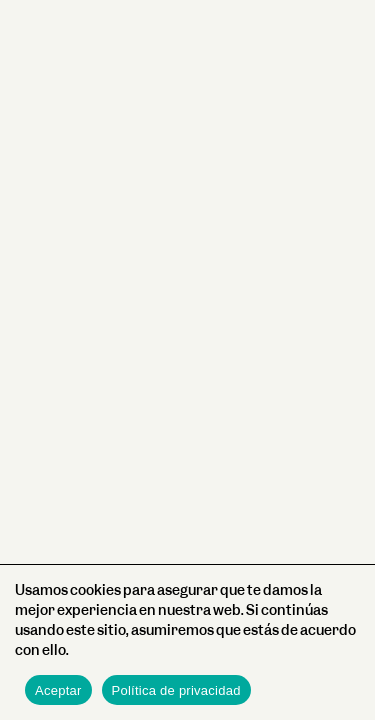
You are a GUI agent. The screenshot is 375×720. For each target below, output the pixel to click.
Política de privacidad (176, 690)
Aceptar (58, 690)
